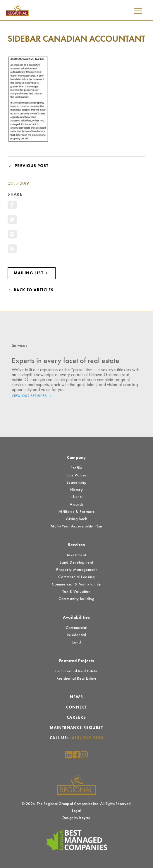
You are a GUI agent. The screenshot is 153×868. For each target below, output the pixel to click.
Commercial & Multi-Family (76, 584)
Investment (77, 555)
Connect (77, 707)
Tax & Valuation (76, 592)
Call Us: (76, 738)
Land (77, 642)
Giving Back (76, 519)
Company (76, 458)
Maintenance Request (76, 728)
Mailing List (32, 273)
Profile (76, 468)
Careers (76, 718)
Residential (76, 635)
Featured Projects (77, 661)
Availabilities (76, 618)
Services (76, 545)
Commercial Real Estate (76, 671)
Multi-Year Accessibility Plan (76, 526)
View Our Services (33, 396)
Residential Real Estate (76, 678)
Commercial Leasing (76, 577)
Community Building (76, 599)
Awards (76, 504)
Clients (77, 497)
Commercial (77, 628)
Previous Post (28, 166)
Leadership (77, 483)
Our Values (77, 475)
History (77, 490)
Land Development (76, 562)
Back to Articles (31, 290)
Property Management (76, 570)
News (77, 697)
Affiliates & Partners (77, 512)
